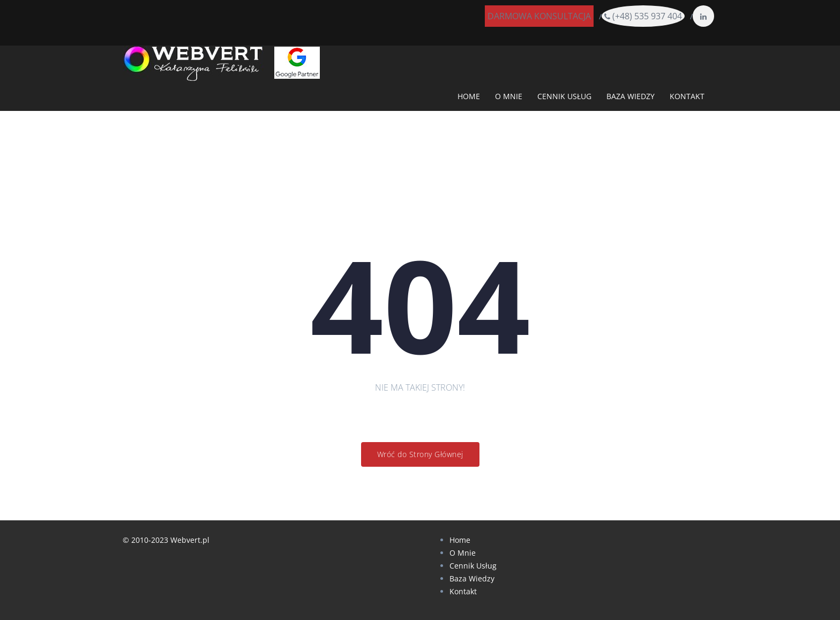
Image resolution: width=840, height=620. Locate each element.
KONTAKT (687, 96)
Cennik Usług (473, 566)
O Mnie (463, 553)
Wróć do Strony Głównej (420, 454)
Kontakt (463, 591)
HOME (469, 96)
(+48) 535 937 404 (643, 16)
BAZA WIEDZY (631, 96)
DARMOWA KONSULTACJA (539, 16)
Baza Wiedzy (472, 578)
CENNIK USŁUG (564, 96)
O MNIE (509, 96)
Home (460, 540)
